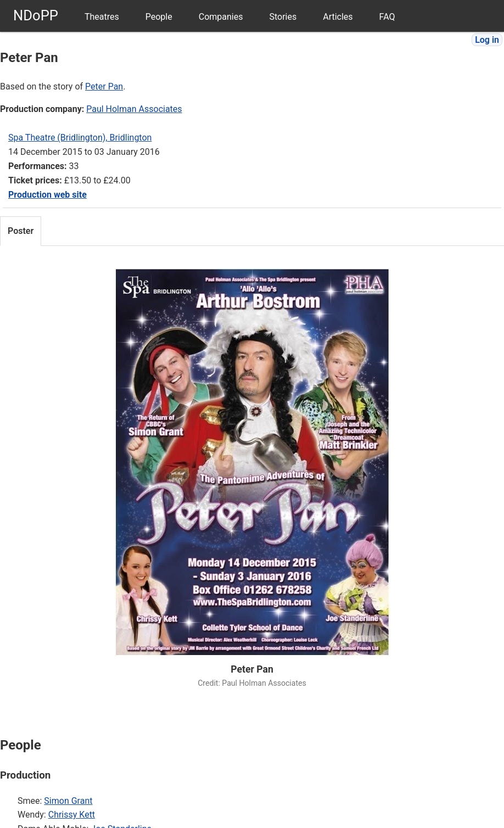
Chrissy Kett (72, 815)
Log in (487, 40)
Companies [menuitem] (221, 17)
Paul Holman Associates (134, 109)
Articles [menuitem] (338, 17)
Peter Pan (104, 86)
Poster (21, 231)
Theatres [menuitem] (102, 17)
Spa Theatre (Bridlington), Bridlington (80, 138)
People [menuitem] (159, 17)
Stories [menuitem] (283, 17)
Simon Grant (68, 801)
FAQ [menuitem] (387, 17)
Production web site (47, 195)
